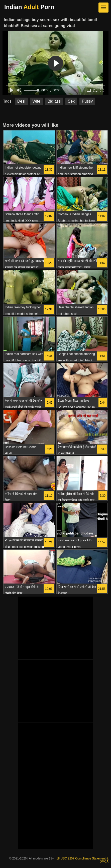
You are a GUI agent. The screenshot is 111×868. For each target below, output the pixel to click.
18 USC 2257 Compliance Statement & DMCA (82, 860)
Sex (71, 101)
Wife (36, 101)
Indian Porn (29, 7)
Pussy (87, 101)
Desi (21, 101)
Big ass (54, 101)
